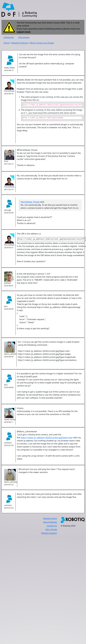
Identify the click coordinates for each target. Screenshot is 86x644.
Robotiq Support (49, 534)
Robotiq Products (20, 43)
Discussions (24, 37)
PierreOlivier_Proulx (30, 202)
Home (6, 43)
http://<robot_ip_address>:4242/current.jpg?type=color (47, 438)
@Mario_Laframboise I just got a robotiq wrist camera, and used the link (39, 435)
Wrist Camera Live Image (42, 43)
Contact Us (52, 526)
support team (24, 32)
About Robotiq (50, 523)
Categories (9, 37)
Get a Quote (51, 530)
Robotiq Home (50, 519)
